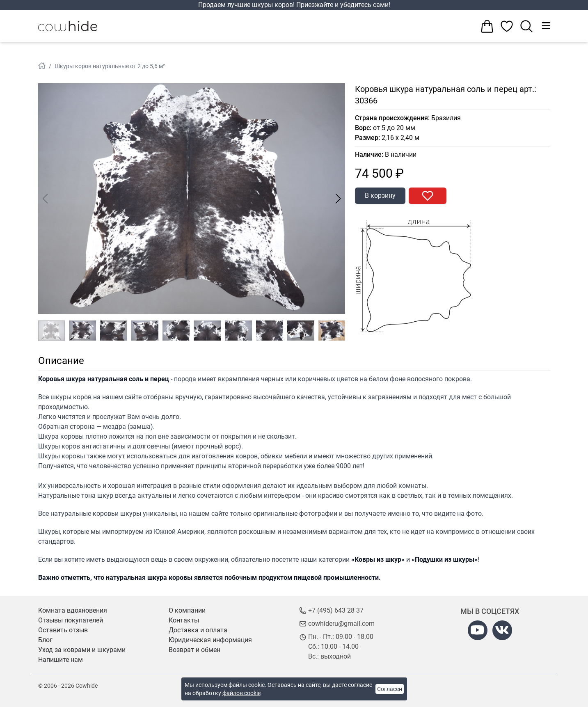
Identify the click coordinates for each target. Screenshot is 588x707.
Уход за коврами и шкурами (82, 650)
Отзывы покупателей (71, 620)
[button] (338, 199)
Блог (45, 640)
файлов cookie (241, 693)
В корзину (380, 196)
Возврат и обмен (194, 650)
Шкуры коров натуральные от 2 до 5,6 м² (110, 66)
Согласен (390, 689)
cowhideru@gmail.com (341, 623)
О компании (187, 610)
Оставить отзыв (63, 630)
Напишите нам (61, 660)
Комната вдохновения (73, 610)
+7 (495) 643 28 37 (336, 610)
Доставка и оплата (198, 630)
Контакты (184, 620)
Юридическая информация (210, 640)
